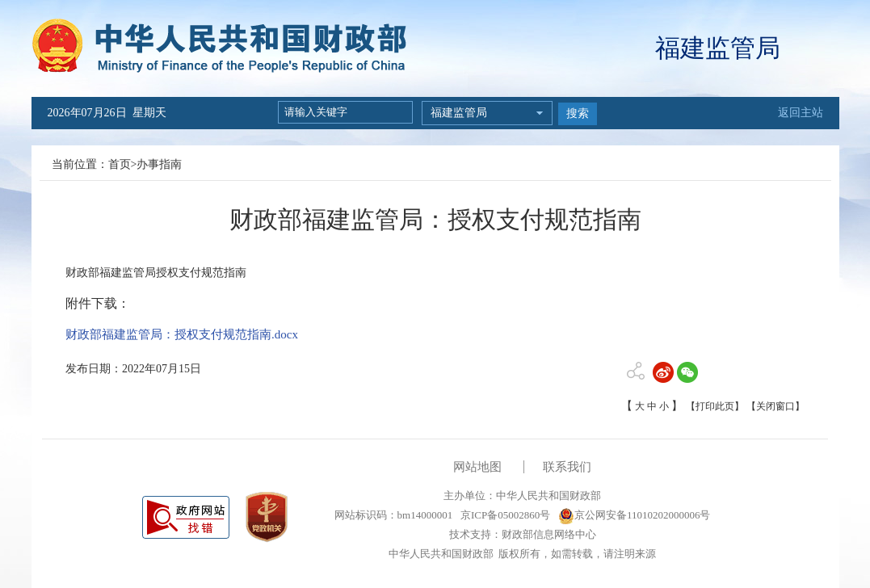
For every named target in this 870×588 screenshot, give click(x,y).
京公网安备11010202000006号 (635, 515)
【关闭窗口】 (775, 406)
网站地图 (477, 467)
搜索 (578, 113)
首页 (120, 164)
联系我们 (567, 467)
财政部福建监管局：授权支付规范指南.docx (182, 334)
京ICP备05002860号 (504, 515)
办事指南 (159, 164)
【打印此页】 (715, 406)
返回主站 (801, 113)
